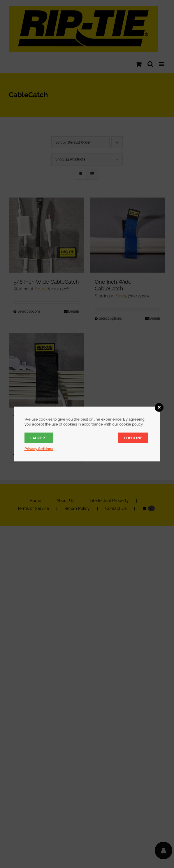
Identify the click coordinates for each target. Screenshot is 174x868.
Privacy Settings (39, 449)
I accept (39, 438)
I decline (133, 438)
